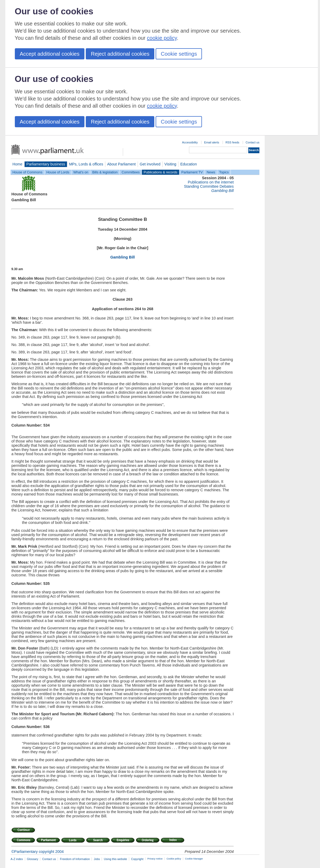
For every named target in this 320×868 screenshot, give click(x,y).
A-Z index (17, 859)
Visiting (170, 164)
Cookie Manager (194, 859)
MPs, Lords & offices (86, 164)
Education (189, 164)
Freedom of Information (75, 859)
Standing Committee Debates (209, 186)
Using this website (115, 859)
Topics (224, 172)
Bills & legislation (105, 172)
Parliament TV (192, 172)
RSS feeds (232, 142)
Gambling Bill (123, 257)
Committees (130, 172)
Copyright (137, 859)
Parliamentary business (46, 164)
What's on (81, 172)
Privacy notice (155, 859)
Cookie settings (179, 54)
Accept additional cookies (50, 54)
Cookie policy (174, 859)
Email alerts (212, 142)
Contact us (253, 142)
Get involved (150, 164)
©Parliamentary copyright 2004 (38, 852)
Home (17, 164)
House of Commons (27, 172)
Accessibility (190, 142)
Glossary (33, 859)
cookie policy (162, 38)
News (211, 172)
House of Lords (58, 172)
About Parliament (121, 164)
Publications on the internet (211, 182)
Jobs (97, 859)
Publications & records (161, 172)
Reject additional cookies (120, 54)
